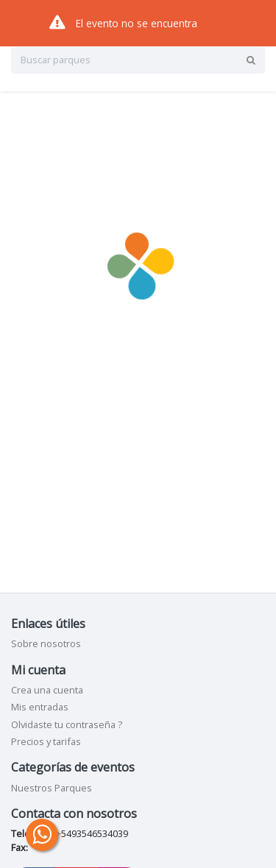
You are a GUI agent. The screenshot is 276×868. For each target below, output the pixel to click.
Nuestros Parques (52, 788)
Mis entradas (40, 707)
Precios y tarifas (46, 741)
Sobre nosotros (46, 643)
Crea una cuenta (47, 690)
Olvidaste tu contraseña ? (67, 724)
